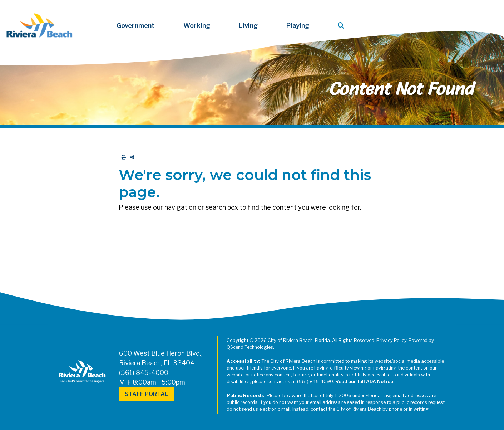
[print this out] (122, 157)
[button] (342, 26)
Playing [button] (298, 26)
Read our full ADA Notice (364, 382)
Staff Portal (147, 394)
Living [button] (248, 26)
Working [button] (197, 26)
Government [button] (136, 26)
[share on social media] (131, 157)
